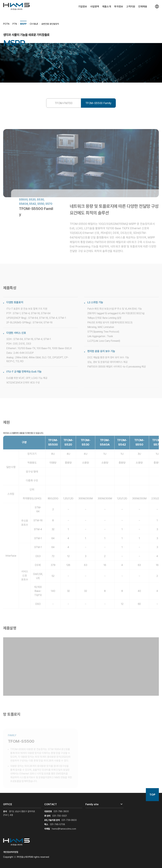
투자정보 (119, 7)
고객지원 (131, 7)
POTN (6, 24)
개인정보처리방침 (11, 852)
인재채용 (143, 7)
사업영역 (95, 7)
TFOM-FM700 (64, 103)
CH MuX (34, 24)
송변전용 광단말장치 (50, 24)
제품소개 (107, 7)
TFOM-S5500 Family (98, 103)
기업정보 (83, 7)
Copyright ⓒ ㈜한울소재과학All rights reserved (26, 857)
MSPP (23, 24)
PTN (15, 24)
